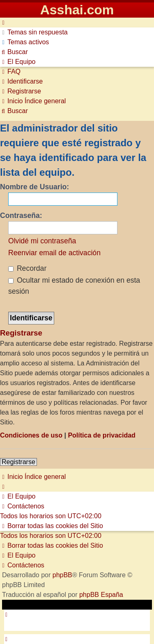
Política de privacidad (102, 435)
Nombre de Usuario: (34, 187)
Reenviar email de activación (54, 253)
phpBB (62, 575)
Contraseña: (21, 215)
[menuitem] (34, 32)
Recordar (27, 268)
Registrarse (18, 462)
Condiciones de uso (31, 435)
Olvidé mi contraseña (42, 241)
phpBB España (101, 595)
